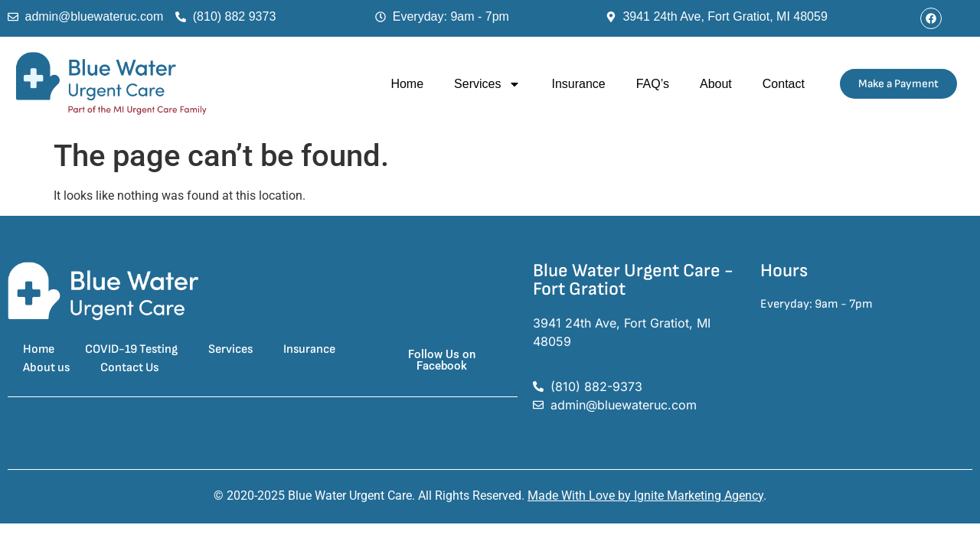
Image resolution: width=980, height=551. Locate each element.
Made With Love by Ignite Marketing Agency (645, 496)
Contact (784, 84)
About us (46, 368)
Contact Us (129, 368)
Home (407, 84)
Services (487, 84)
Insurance (578, 84)
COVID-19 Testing (131, 349)
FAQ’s (653, 84)
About (716, 84)
